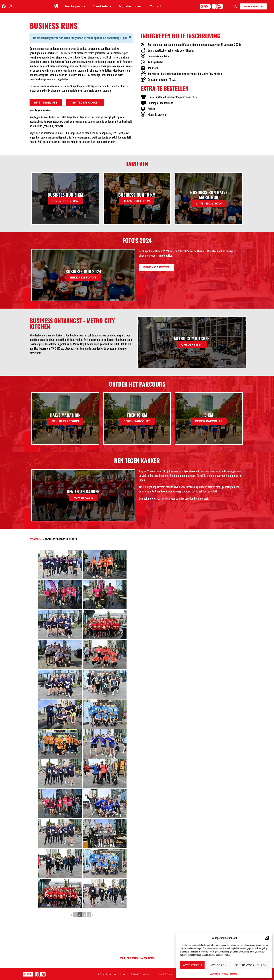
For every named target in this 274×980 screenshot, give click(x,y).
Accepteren (192, 965)
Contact (156, 6)
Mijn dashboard (131, 6)
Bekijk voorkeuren (251, 965)
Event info (102, 6)
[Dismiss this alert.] (130, 37)
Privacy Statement (229, 974)
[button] (267, 938)
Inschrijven (75, 6)
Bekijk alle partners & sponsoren (137, 958)
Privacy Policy (140, 974)
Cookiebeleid (215, 974)
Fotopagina (36, 539)
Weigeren (219, 965)
